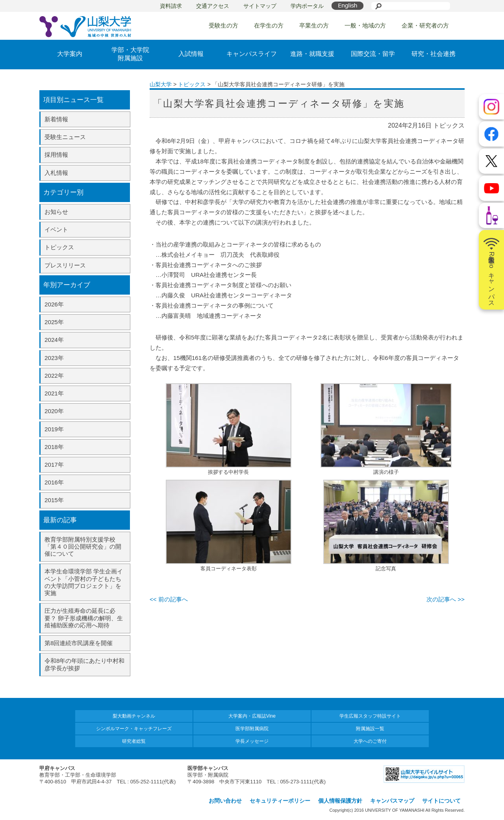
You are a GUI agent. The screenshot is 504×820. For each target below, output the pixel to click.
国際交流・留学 (373, 54)
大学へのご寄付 (370, 741)
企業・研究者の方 (425, 25)
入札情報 (56, 173)
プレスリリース (65, 265)
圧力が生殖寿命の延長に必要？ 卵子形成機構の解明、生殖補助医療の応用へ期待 (84, 618)
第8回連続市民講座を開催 (79, 643)
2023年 (54, 358)
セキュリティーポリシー (280, 801)
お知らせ (56, 212)
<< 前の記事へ (169, 599)
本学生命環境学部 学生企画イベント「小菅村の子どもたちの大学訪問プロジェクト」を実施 (84, 582)
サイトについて (441, 801)
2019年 (54, 429)
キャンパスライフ (252, 54)
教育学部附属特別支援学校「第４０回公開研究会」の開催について (83, 546)
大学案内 (70, 54)
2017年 (54, 465)
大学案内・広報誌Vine (252, 716)
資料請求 (171, 6)
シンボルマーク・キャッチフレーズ (134, 729)
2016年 (54, 482)
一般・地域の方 (365, 25)
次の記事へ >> (446, 599)
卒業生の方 (314, 25)
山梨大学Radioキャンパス (491, 270)
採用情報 (56, 155)
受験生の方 (223, 25)
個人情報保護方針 (340, 801)
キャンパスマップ (392, 801)
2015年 (54, 500)
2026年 (54, 304)
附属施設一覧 (370, 729)
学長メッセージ (252, 741)
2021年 (54, 393)
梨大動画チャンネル (134, 716)
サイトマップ (260, 6)
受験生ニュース (65, 137)
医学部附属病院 (252, 729)
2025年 (54, 322)
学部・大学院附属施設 (130, 54)
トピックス (59, 247)
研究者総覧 (134, 741)
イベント (56, 229)
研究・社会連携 (434, 54)
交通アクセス (213, 6)
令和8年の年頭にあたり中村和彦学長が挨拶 (84, 664)
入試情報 (191, 54)
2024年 (54, 340)
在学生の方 (269, 25)
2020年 (54, 411)
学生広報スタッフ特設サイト (370, 716)
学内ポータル (307, 6)
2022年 (54, 376)
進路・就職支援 (312, 54)
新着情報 (56, 119)
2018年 (54, 447)
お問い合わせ (225, 801)
